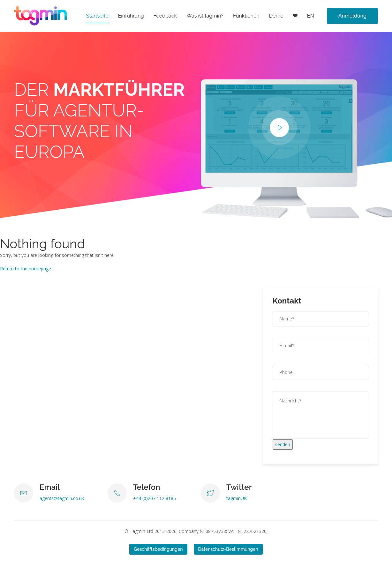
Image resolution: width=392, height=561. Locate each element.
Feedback (165, 16)
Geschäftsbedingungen (158, 549)
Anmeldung (352, 16)
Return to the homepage (26, 269)
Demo (276, 16)
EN (311, 16)
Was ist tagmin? (205, 16)
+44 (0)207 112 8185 (155, 498)
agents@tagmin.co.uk (62, 498)
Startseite (97, 16)
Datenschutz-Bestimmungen (228, 549)
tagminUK (237, 498)
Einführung (131, 16)
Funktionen (246, 16)
